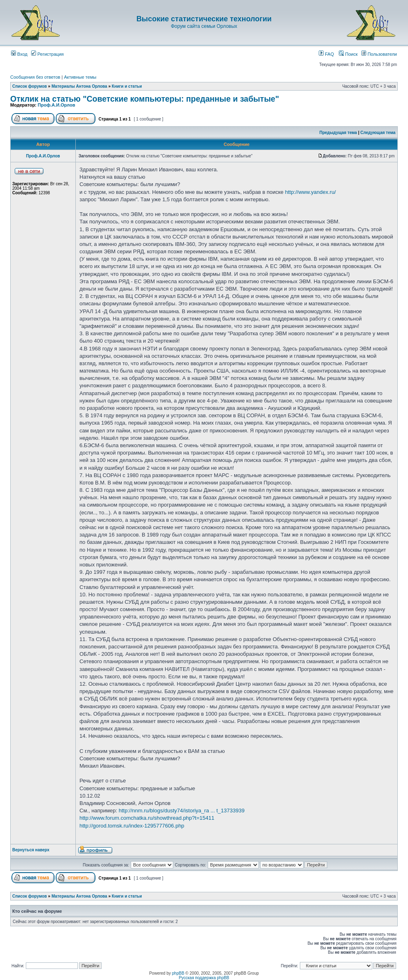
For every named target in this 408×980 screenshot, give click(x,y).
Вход (19, 54)
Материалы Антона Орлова (79, 86)
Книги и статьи (127, 86)
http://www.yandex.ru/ (311, 192)
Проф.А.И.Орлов (56, 105)
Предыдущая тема (338, 133)
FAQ (326, 54)
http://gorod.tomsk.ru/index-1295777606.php (132, 826)
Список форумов (30, 86)
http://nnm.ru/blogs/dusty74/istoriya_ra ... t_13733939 (182, 811)
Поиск (348, 54)
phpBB (178, 973)
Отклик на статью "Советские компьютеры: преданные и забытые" (145, 99)
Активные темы (80, 77)
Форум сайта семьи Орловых (204, 26)
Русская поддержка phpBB (204, 978)
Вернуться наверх (31, 850)
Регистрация (47, 54)
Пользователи (379, 54)
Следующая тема (378, 133)
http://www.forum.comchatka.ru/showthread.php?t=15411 (147, 818)
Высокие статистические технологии (204, 19)
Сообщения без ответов (35, 77)
